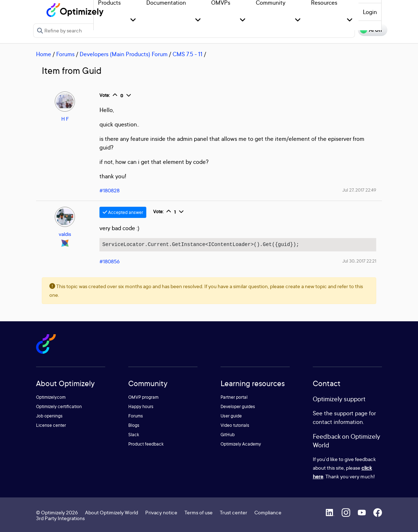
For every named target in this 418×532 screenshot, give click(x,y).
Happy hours (141, 406)
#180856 (110, 261)
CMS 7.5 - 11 (188, 54)
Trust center (234, 512)
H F (65, 119)
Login (370, 12)
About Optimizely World (112, 512)
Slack (134, 435)
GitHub (228, 435)
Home (44, 54)
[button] (133, 20)
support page (351, 413)
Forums (65, 54)
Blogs (134, 425)
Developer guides (238, 406)
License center (51, 425)
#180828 (110, 190)
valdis (65, 234)
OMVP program (143, 397)
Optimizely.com (51, 397)
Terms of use (199, 512)
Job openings (49, 416)
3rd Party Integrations (60, 518)
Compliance (268, 512)
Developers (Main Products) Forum (124, 54)
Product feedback (146, 444)
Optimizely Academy (241, 444)
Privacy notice (161, 512)
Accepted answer (123, 212)
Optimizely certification (59, 406)
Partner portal (234, 397)
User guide (231, 416)
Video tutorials (235, 425)
